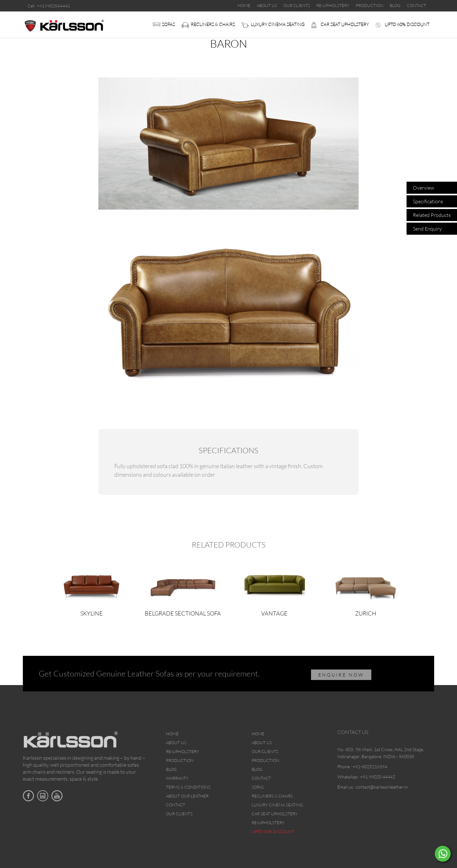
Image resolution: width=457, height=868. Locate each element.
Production (180, 760)
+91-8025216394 (370, 767)
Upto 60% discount (407, 24)
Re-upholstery (182, 751)
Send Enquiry (427, 229)
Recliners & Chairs (213, 24)
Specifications (428, 201)
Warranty (177, 778)
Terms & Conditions (188, 787)
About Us (176, 743)
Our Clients (179, 814)
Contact (176, 805)
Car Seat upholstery (345, 24)
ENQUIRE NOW (341, 675)
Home (172, 734)
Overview (424, 188)
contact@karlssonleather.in (382, 787)
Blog (171, 769)
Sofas (168, 24)
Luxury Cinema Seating (278, 24)
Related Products (432, 215)
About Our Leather (187, 796)
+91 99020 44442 (378, 777)
